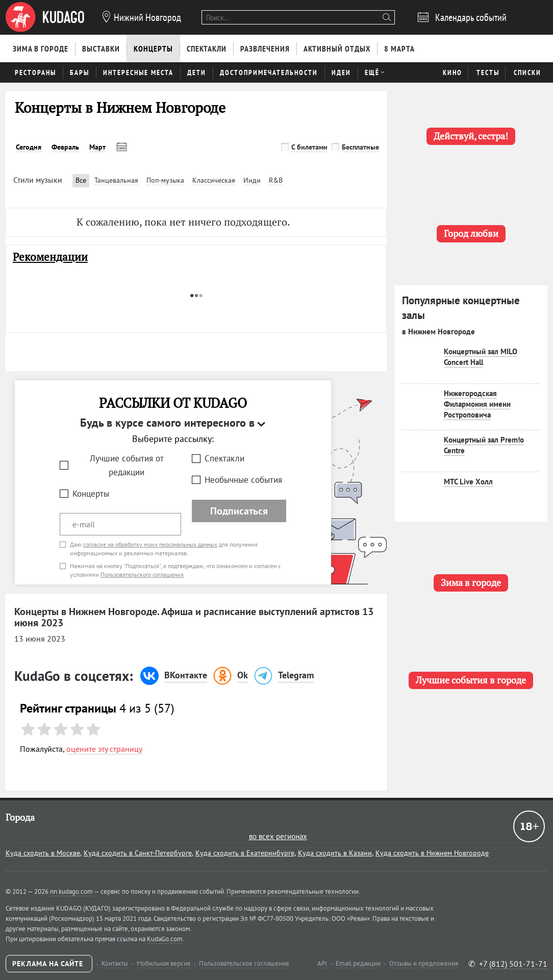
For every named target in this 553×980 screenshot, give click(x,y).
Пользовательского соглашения (142, 574)
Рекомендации (50, 257)
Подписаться (239, 511)
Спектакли (224, 458)
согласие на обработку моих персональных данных (150, 544)
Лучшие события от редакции (127, 465)
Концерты (91, 494)
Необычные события (243, 480)
